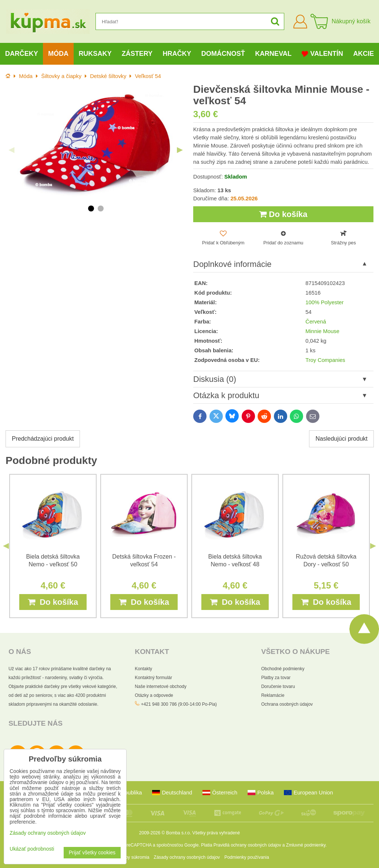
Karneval (273, 54)
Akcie (363, 54)
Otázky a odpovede (154, 695)
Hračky (177, 54)
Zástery (137, 54)
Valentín (322, 54)
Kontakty (143, 669)
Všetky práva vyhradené (216, 833)
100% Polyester (324, 302)
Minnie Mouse (322, 331)
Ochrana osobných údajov (287, 704)
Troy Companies (325, 360)
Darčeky (22, 54)
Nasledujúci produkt (341, 439)
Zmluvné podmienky (306, 845)
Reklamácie (273, 695)
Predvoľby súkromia (130, 857)
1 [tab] (91, 208)
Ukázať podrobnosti (32, 849)
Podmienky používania (247, 857)
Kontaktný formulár (153, 678)
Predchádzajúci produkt (43, 439)
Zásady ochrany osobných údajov (187, 857)
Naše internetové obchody (160, 686)
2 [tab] (101, 208)
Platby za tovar (276, 678)
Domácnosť (223, 54)
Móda (58, 54)
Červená (316, 322)
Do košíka (283, 214)
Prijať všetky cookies (92, 853)
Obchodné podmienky (283, 669)
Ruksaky (95, 54)
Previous (11, 150)
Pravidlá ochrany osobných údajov (247, 845)
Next (180, 150)
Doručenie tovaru (278, 686)
